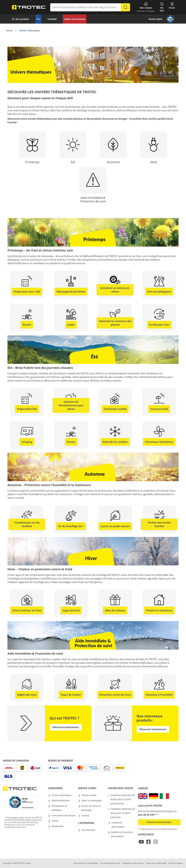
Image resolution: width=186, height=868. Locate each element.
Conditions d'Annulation (118, 825)
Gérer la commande (92, 801)
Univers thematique (62, 795)
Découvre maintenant (66, 727)
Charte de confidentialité (156, 863)
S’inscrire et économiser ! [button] (159, 822)
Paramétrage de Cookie (110, 863)
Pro (38, 19)
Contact (85, 815)
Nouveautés (58, 826)
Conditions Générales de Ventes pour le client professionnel (123, 799)
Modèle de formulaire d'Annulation (122, 834)
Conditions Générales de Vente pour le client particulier (123, 813)
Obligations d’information (133, 863)
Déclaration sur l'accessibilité (86, 863)
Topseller (52, 19)
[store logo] (29, 7)
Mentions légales (176, 863)
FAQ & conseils (89, 795)
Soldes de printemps (75, 19)
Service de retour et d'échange (91, 808)
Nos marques (88, 830)
